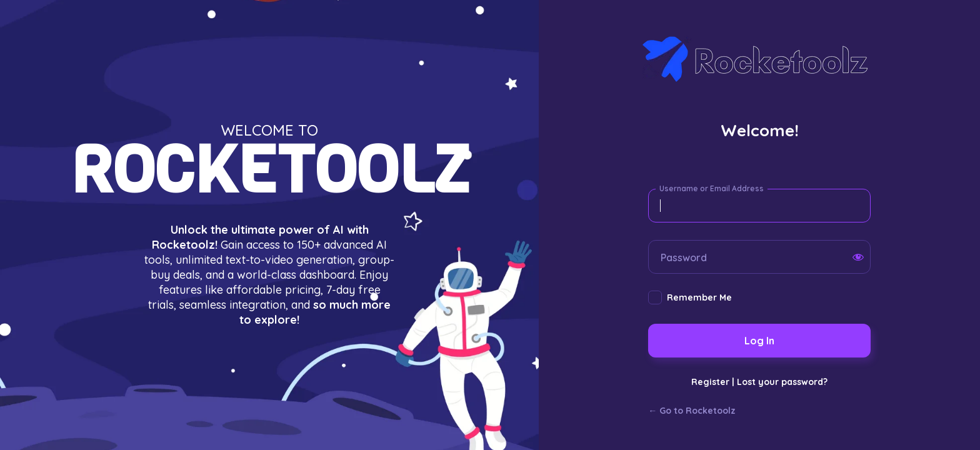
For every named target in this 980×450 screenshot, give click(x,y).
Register (710, 382)
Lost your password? (782, 382)
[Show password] (858, 257)
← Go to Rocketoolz (692, 411)
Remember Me (699, 297)
